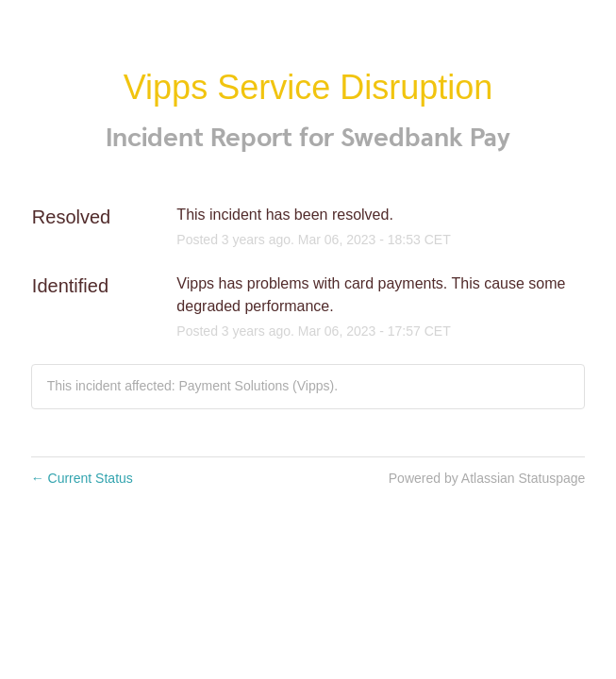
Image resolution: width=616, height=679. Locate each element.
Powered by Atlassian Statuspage (487, 478)
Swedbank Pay (425, 138)
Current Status (82, 478)
